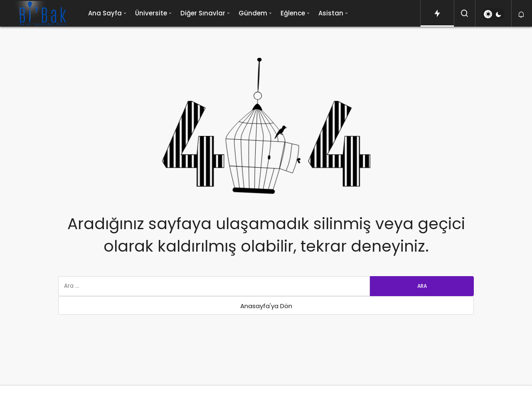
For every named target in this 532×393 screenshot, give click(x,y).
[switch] (493, 14)
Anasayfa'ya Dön (266, 306)
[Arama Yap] (465, 13)
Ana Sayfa (105, 13)
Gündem (253, 13)
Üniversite (151, 13)
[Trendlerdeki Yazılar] (437, 13)
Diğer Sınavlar (203, 13)
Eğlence (293, 13)
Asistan (331, 13)
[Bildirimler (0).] (522, 15)
